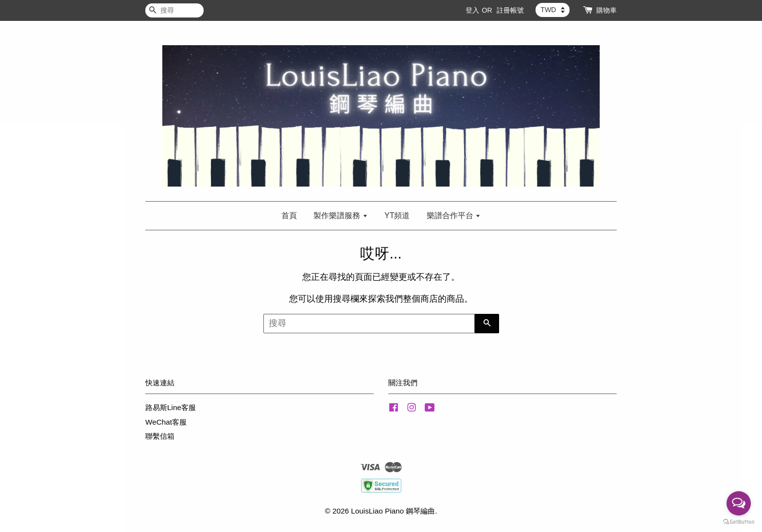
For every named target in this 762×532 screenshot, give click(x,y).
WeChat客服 (166, 422)
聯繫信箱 (160, 436)
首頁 (289, 215)
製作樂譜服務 (340, 215)
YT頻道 (397, 215)
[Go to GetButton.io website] (739, 522)
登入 (472, 10)
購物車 (606, 10)
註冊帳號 (510, 10)
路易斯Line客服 (171, 407)
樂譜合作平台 (454, 215)
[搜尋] (174, 10)
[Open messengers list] (739, 503)
